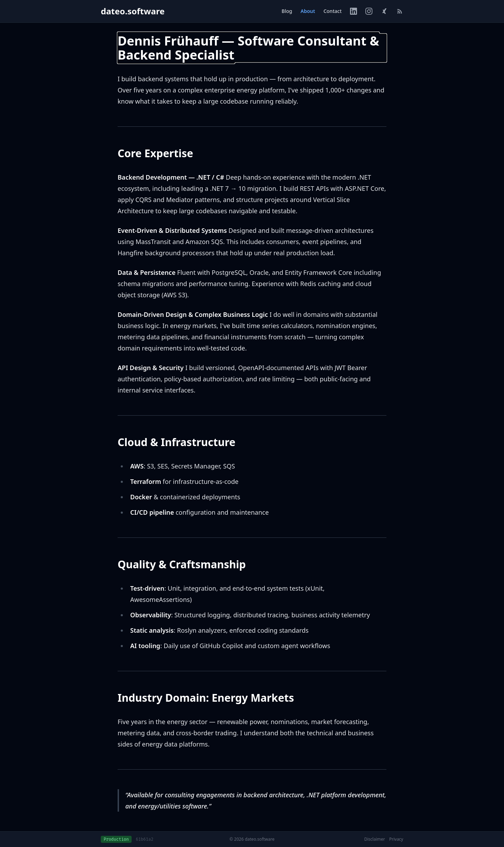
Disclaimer (375, 839)
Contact (332, 11)
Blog (287, 11)
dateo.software (133, 11)
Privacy (396, 839)
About (308, 11)
